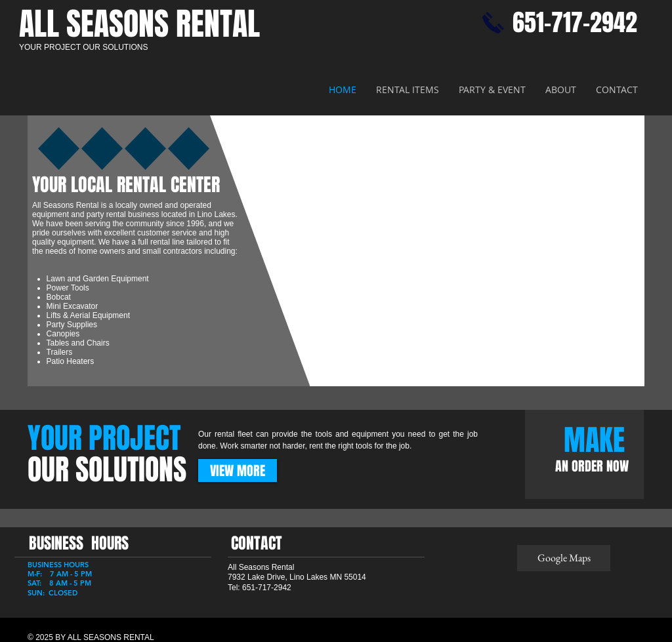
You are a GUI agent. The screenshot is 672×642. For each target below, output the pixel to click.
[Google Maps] (564, 558)
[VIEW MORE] (238, 471)
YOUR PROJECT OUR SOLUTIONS (83, 47)
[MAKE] (594, 440)
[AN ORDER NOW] (592, 466)
